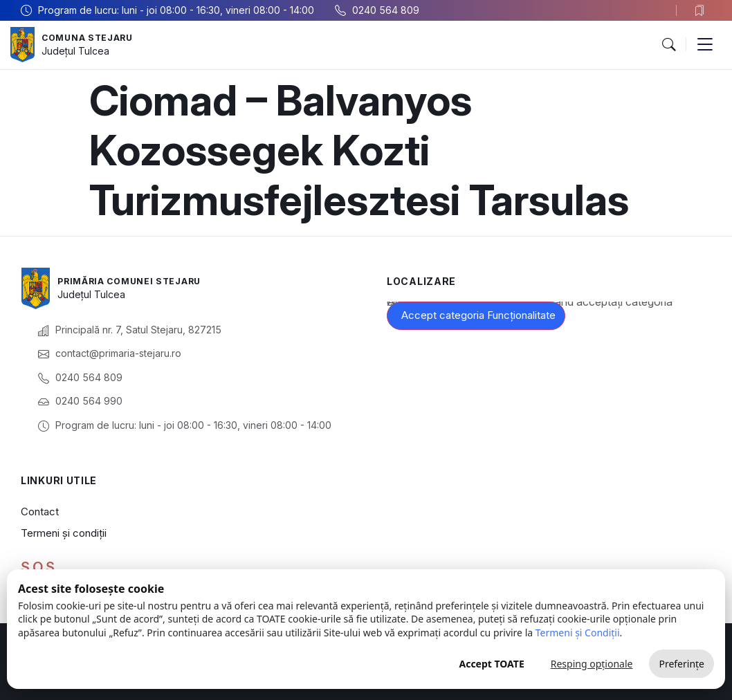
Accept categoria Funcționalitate (478, 315)
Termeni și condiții (64, 533)
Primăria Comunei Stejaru (138, 280)
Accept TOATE (491, 664)
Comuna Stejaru (93, 37)
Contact (40, 512)
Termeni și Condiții (578, 633)
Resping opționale (592, 664)
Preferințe (681, 664)
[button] (668, 45)
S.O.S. (39, 567)
